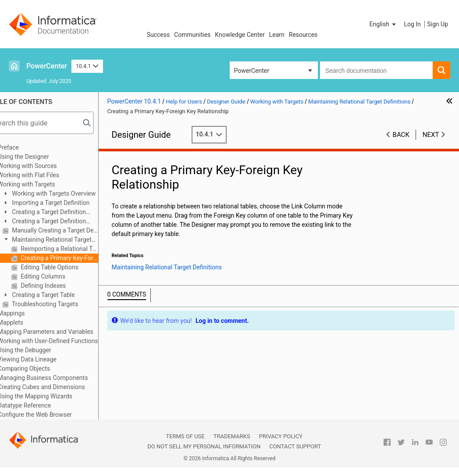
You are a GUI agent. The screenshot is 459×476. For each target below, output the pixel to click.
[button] (384, 24)
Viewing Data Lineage (44, 359)
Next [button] (431, 135)
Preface (25, 147)
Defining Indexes (59, 286)
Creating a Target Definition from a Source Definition (61, 213)
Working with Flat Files (45, 175)
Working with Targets (43, 184)
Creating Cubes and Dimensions (58, 387)
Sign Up (438, 24)
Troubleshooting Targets (61, 304)
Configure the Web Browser (52, 415)
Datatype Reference (41, 405)
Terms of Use (185, 436)
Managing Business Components (60, 378)
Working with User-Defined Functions (65, 341)
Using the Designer (40, 157)
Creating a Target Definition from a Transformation (61, 222)
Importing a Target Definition (67, 203)
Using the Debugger (41, 350)
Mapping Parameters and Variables (62, 332)
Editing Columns (59, 276)
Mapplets (27, 322)
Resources (303, 35)
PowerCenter (47, 66)
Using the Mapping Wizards (52, 396)
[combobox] (376, 70)
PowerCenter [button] (252, 71)
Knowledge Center (240, 35)
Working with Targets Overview (70, 193)
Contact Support (295, 446)
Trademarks (232, 436)
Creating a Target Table (59, 295)
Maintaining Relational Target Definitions (64, 240)
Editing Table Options (66, 267)
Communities (192, 35)
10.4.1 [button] (87, 66)
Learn (277, 35)
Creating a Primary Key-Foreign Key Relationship (75, 258)
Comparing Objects (41, 369)
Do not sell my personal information (204, 446)
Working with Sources (44, 166)
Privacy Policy (281, 436)
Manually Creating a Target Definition (71, 230)
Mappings (28, 313)
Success (158, 35)
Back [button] (401, 135)
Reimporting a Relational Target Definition (75, 249)
